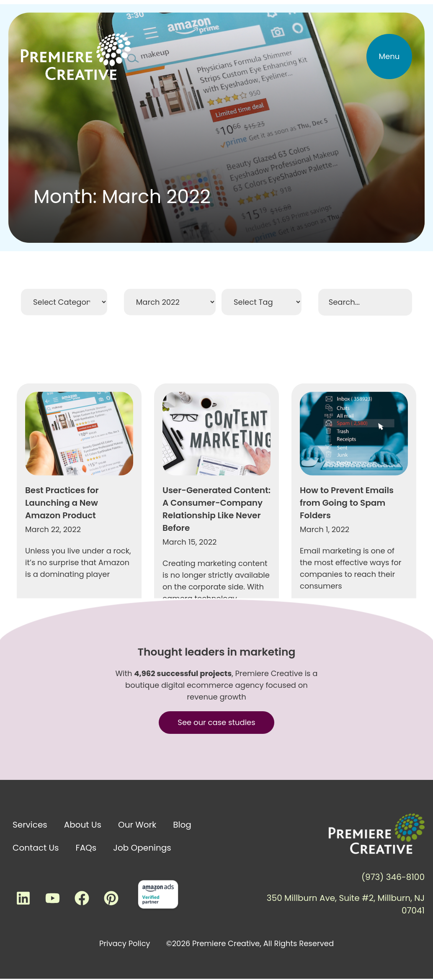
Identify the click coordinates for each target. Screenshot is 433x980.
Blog (182, 825)
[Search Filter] (365, 302)
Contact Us (36, 848)
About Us (83, 825)
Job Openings (142, 848)
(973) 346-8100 (393, 877)
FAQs (86, 848)
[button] (389, 57)
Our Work (137, 825)
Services (30, 825)
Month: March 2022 (122, 197)
